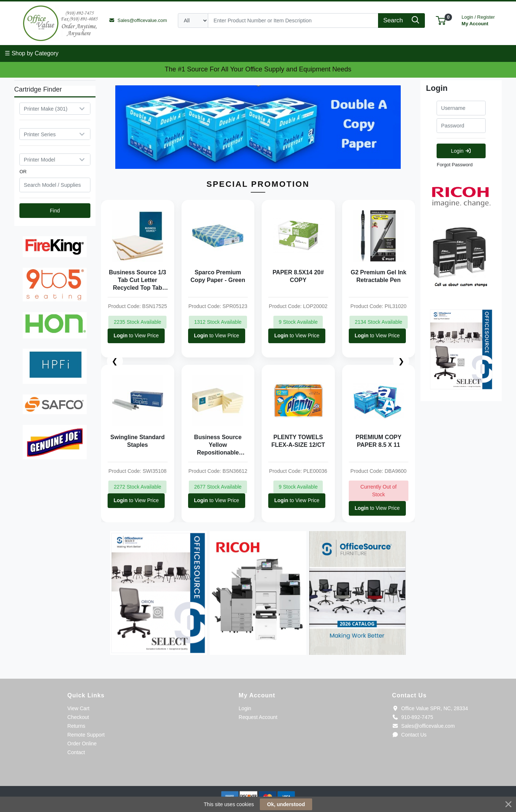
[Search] (293, 21)
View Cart (78, 708)
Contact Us (409, 735)
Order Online (82, 744)
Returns (76, 726)
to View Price (136, 336)
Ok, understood (286, 804)
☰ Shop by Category (32, 53)
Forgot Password (455, 165)
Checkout (78, 717)
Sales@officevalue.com (423, 726)
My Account (478, 20)
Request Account (258, 717)
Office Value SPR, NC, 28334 (430, 708)
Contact (76, 752)
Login (461, 151)
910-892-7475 (412, 717)
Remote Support (86, 735)
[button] (441, 20)
